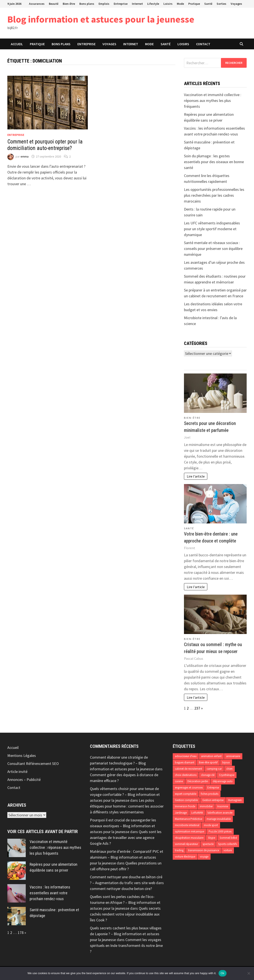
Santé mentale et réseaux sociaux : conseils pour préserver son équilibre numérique (213, 249)
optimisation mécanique (189, 831)
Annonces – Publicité (24, 780)
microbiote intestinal (187, 825)
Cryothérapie (227, 775)
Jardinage (181, 813)
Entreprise (121, 4)
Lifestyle (153, 4)
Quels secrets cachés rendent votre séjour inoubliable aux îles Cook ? (125, 914)
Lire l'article (196, 476)
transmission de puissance (204, 850)
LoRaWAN (197, 813)
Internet (137, 4)
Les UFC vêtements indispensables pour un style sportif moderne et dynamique (212, 229)
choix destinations (186, 775)
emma (25, 156)
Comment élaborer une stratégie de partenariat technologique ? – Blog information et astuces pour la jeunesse (122, 763)
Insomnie (223, 806)
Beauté (54, 4)
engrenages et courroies (189, 788)
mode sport (211, 825)
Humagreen (235, 800)
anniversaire (233, 756)
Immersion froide (185, 806)
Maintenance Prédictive (189, 819)
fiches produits (210, 794)
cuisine (179, 781)
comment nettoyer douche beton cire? (121, 889)
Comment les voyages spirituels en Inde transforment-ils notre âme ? (126, 945)
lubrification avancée (220, 813)
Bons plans (87, 4)
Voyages (236, 4)
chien (229, 769)
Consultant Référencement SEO (33, 764)
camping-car (214, 769)
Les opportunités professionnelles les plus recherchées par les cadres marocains (214, 195)
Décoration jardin (198, 781)
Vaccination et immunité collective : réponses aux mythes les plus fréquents (213, 101)
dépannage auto (223, 781)
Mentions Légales (22, 756)
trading (179, 850)
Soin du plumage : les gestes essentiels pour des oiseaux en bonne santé (214, 162)
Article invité (17, 772)
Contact (203, 44)
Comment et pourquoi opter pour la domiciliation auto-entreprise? (45, 145)
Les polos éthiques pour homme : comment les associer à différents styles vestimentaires (127, 806)
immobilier (206, 806)
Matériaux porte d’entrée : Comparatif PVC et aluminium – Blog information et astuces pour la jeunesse (127, 857)
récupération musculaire (189, 838)
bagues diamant (185, 762)
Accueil (17, 44)
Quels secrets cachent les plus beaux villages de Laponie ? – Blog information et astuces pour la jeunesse (126, 934)
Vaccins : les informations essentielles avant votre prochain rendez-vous (50, 893)
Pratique (194, 4)
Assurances (37, 4)
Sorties (221, 4)
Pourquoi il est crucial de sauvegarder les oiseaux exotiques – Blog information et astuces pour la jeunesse (123, 826)
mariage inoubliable (219, 819)
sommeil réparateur (186, 844)
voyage (204, 857)
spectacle (208, 844)
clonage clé (208, 775)
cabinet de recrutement (189, 769)
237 (197, 708)
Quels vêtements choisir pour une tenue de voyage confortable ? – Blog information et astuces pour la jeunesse (125, 794)
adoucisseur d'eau (186, 756)
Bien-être (69, 4)
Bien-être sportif (208, 762)
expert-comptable (186, 794)
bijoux (226, 762)
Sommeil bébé (228, 838)
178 (21, 933)
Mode (180, 4)
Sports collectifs (228, 844)
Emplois (104, 4)
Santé (208, 4)
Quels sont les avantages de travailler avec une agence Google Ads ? (126, 838)
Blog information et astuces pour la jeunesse (101, 19)
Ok (223, 973)
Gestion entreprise (213, 800)
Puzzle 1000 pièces (220, 831)
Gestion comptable (186, 800)
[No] (249, 973)
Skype (212, 838)
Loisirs (168, 4)
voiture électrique (185, 857)
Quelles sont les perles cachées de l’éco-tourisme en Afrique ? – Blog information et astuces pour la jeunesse (125, 902)
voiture (228, 850)
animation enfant (211, 756)
